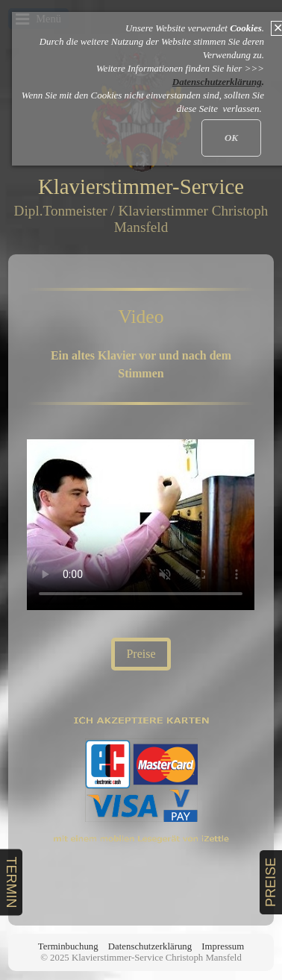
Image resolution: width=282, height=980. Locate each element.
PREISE (271, 882)
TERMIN (11, 882)
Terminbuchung (68, 946)
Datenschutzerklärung (150, 946)
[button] (141, 654)
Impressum (223, 946)
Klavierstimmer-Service (141, 186)
